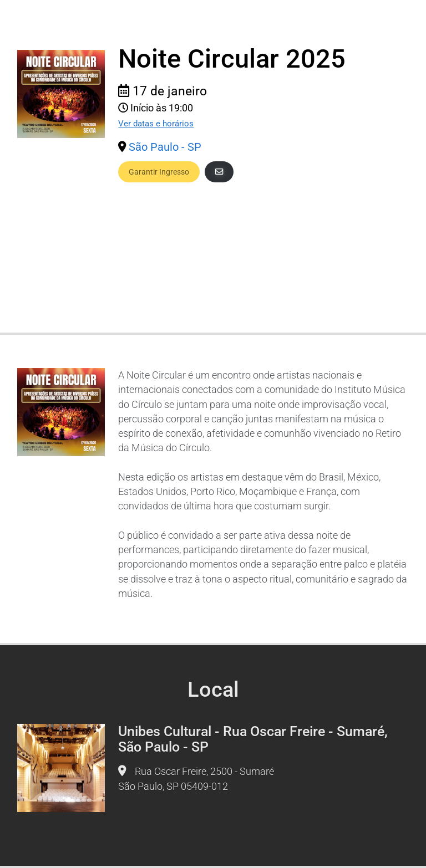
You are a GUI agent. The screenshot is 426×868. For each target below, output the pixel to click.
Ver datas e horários (156, 124)
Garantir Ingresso (159, 172)
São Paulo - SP (165, 147)
